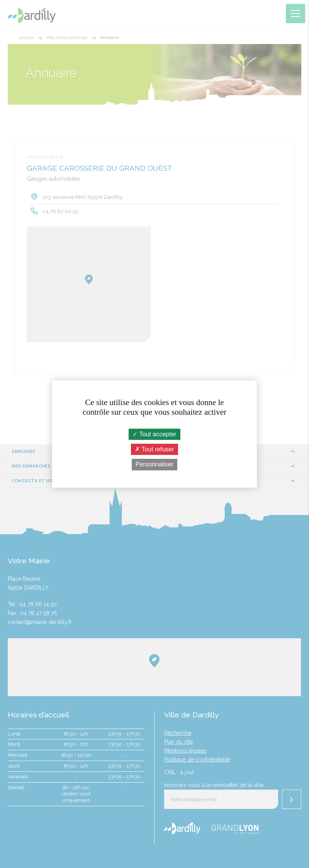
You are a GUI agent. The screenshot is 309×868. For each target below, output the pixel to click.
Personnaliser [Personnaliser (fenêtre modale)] (154, 465)
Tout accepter (154, 434)
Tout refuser (154, 449)
